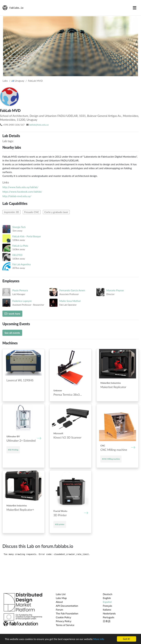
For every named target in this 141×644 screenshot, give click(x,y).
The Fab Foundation (67, 613)
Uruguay (18, 81)
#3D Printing (13, 450)
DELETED (17, 255)
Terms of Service (65, 625)
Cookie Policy (64, 617)
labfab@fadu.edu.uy (39, 125)
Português (108, 617)
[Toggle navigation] (135, 8)
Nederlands (109, 613)
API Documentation (67, 606)
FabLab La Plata (20, 246)
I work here (12, 314)
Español (107, 602)
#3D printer (60, 524)
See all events (12, 333)
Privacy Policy (64, 621)
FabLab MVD (35, 81)
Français (107, 606)
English (107, 598)
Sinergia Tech (19, 227)
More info (99, 639)
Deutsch (108, 594)
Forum (59, 610)
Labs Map (61, 598)
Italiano (107, 610)
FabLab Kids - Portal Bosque (27, 236)
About (59, 602)
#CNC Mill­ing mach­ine (111, 459)
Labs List (61, 594)
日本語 (107, 621)
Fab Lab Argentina (22, 264)
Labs (5, 81)
